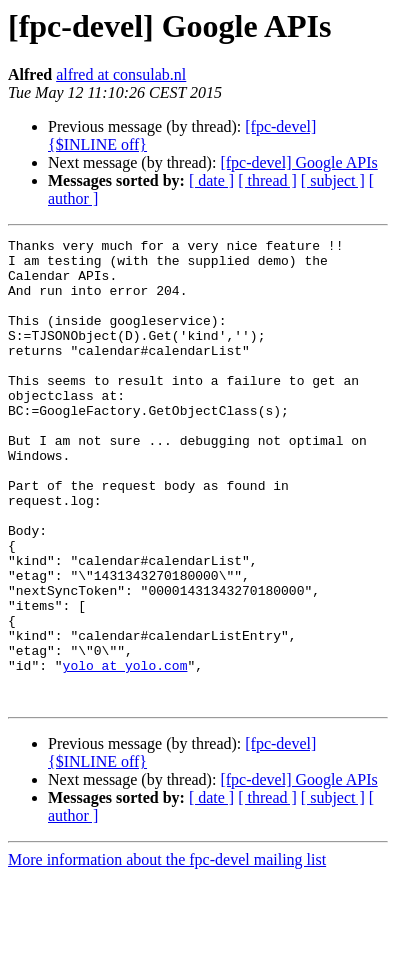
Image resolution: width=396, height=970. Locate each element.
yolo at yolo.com (125, 752)
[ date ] (211, 180)
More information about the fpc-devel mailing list (167, 952)
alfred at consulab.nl (121, 74)
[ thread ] (267, 180)
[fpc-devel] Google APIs (298, 162)
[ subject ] (333, 180)
